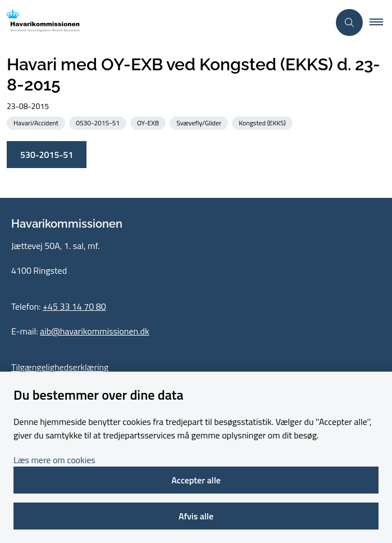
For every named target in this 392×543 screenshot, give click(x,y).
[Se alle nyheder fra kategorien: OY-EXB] (149, 122)
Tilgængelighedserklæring (60, 367)
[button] (381, 22)
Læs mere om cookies (54, 460)
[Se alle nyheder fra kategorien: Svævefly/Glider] (200, 122)
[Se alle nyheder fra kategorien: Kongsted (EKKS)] (263, 122)
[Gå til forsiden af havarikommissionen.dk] (40, 23)
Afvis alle (196, 516)
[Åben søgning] (349, 22)
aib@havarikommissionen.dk (95, 331)
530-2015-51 (47, 155)
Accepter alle (196, 480)
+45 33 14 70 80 (74, 306)
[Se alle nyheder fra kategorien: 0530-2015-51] (99, 122)
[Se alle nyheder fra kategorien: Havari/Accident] (37, 122)
